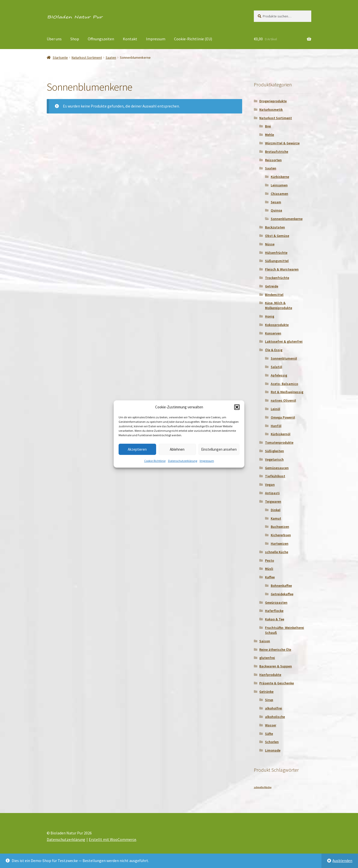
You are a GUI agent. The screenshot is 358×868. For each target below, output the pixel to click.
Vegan (270, 485)
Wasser (271, 725)
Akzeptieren (137, 449)
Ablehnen (177, 449)
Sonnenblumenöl (284, 358)
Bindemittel (274, 295)
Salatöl (276, 367)
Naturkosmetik (271, 109)
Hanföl (276, 426)
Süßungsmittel (277, 261)
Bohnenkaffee (281, 586)
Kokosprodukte (277, 325)
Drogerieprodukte (273, 101)
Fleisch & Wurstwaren (282, 269)
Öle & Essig (274, 350)
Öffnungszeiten (101, 39)
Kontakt (130, 39)
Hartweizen (280, 543)
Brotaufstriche (277, 152)
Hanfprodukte (270, 675)
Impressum (207, 461)
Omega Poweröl (283, 417)
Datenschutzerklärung (183, 461)
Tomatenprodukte (279, 442)
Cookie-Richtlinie (155, 461)
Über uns (54, 39)
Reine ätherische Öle (275, 650)
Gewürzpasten (276, 602)
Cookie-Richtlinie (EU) (193, 39)
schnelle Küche (277, 552)
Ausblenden (342, 861)
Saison (265, 641)
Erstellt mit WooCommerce (112, 839)
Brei (268, 126)
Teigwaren (273, 501)
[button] (237, 407)
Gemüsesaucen (277, 468)
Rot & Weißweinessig (287, 392)
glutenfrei (267, 658)
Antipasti (272, 493)
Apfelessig (279, 375)
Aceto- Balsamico (284, 384)
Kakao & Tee (275, 619)
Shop (75, 39)
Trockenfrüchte (277, 278)
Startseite (60, 57)
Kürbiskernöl (281, 434)
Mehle (269, 135)
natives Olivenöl (283, 400)
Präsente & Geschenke (277, 683)
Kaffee (270, 577)
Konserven (273, 333)
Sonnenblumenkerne (287, 219)
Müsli (269, 569)
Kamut (276, 518)
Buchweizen (280, 527)
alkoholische (275, 717)
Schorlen (272, 742)
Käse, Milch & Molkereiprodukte (279, 305)
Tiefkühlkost (275, 476)
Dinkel (276, 510)
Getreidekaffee (282, 594)
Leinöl (275, 409)
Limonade (273, 750)
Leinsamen (279, 185)
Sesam (276, 202)
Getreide (272, 286)
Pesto (269, 560)
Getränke (266, 692)
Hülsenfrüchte (276, 253)
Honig (270, 316)
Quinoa (276, 210)
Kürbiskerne (280, 177)
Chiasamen (279, 194)
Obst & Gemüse (277, 236)
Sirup (269, 700)
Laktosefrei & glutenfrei (284, 341)
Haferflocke (274, 611)
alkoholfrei (274, 708)
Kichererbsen (281, 535)
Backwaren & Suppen (276, 666)
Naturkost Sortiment (87, 57)
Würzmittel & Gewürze (282, 143)
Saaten (111, 57)
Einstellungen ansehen (219, 449)
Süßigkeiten (274, 451)
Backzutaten (275, 227)
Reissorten (273, 160)
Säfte (269, 734)
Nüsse (270, 244)
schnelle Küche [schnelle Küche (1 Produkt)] (263, 787)
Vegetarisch (274, 459)
